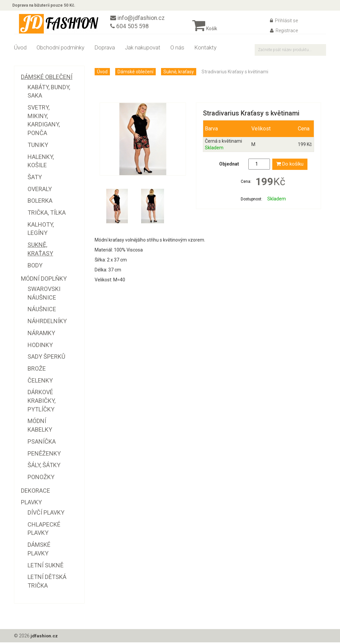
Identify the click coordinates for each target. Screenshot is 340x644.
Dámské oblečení (135, 73)
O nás (177, 49)
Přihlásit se (284, 22)
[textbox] (290, 52)
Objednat (229, 166)
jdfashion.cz (44, 637)
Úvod (20, 49)
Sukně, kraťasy (179, 73)
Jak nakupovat (143, 49)
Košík (205, 30)
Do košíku (290, 166)
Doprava (105, 49)
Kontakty (205, 49)
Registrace (284, 32)
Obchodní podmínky (60, 49)
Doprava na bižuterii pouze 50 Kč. (45, 6)
